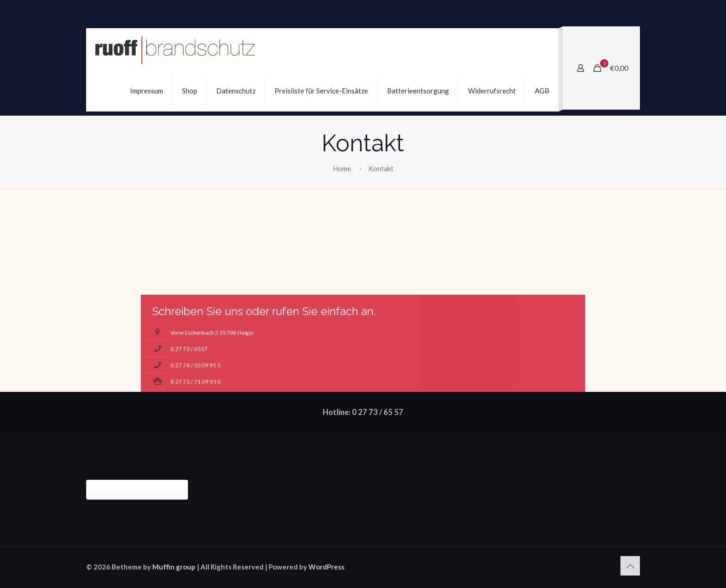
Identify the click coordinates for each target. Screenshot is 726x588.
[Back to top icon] (630, 566)
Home (342, 168)
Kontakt (381, 168)
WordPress (326, 567)
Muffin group (174, 567)
